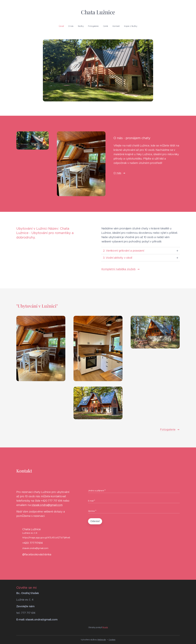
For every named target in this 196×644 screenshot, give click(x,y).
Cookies (112, 640)
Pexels (105, 628)
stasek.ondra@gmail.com (47, 505)
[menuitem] (86, 26)
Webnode (102, 640)
